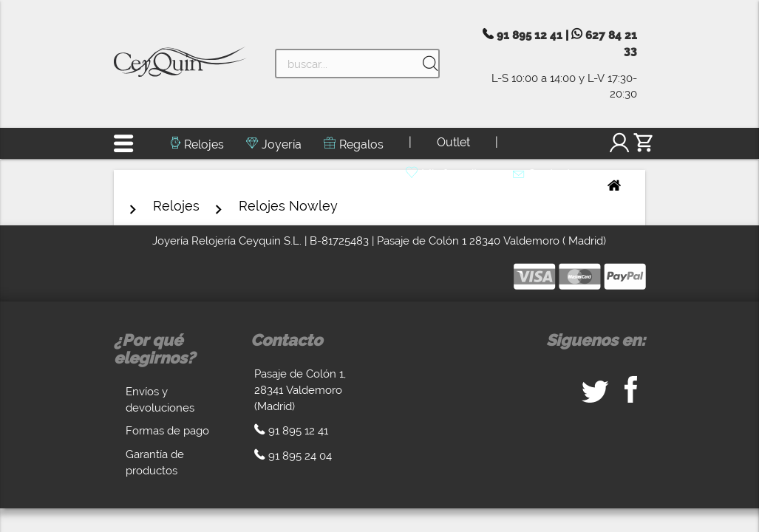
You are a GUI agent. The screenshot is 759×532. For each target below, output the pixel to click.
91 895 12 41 (530, 35)
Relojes (204, 144)
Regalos (361, 144)
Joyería (282, 144)
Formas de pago (167, 430)
